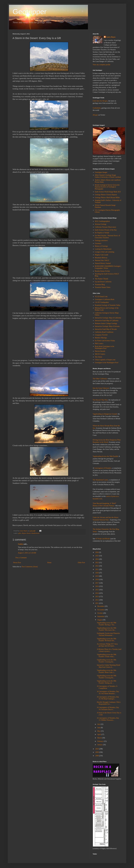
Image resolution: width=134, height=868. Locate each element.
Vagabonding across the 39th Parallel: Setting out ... (107, 682)
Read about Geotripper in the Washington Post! (105, 347)
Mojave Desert (26, 533)
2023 (97, 563)
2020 (97, 573)
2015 (97, 590)
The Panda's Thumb (102, 279)
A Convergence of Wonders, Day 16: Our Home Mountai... (108, 693)
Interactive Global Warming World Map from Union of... (109, 666)
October (100, 613)
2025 (97, 556)
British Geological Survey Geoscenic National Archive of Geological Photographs (107, 187)
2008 (97, 756)
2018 (97, 579)
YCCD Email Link (101, 297)
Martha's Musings (101, 338)
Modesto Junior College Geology (106, 323)
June (99, 728)
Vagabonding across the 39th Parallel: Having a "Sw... (107, 624)
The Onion (98, 357)
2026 (97, 552)
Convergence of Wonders (103, 468)
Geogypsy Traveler (101, 335)
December (101, 606)
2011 (97, 603)
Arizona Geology (101, 224)
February (100, 741)
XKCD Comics (100, 354)
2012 (97, 600)
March (100, 738)
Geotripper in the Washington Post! (107, 363)
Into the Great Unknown (101, 388)
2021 (97, 569)
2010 (97, 749)
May (99, 731)
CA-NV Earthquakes (102, 302)
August (100, 620)
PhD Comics (99, 343)
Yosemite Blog (100, 285)
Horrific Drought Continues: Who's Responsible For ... (109, 703)
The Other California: (100, 379)
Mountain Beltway (101, 258)
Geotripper (29, 12)
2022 (97, 566)
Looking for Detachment (103, 249)
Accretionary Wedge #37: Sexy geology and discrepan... (107, 645)
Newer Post (17, 563)
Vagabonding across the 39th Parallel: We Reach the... (107, 640)
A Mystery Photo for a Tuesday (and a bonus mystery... (109, 650)
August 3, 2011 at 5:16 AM (27, 553)
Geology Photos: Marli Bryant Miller (107, 198)
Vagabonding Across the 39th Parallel (105, 456)
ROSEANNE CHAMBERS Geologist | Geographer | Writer (108, 267)
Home (49, 563)
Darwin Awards (100, 351)
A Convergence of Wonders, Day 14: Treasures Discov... (108, 708)
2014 (97, 593)
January (100, 745)
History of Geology (101, 246)
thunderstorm (35, 533)
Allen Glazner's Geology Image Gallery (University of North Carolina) (108, 176)
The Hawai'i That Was (100, 400)
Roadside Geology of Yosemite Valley (108, 305)
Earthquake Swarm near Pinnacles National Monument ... (108, 634)
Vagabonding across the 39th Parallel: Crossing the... (107, 661)
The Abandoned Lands (100, 480)
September (101, 616)
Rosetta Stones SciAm (102, 271)
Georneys (98, 243)
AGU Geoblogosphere (102, 221)
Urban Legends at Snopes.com (105, 360)
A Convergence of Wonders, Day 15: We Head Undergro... (108, 698)
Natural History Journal (103, 263)
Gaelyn (21, 544)
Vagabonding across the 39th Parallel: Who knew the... (107, 629)
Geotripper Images (101, 172)
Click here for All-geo (100, 101)
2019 (97, 576)
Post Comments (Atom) (30, 567)
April (99, 734)
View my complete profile (102, 65)
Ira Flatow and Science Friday (105, 341)
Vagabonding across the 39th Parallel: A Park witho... (107, 656)
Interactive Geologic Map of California (108, 318)
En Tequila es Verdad (102, 233)
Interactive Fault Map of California (107, 321)
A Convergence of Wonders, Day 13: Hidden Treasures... (108, 719)
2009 (97, 752)
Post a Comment (21, 558)
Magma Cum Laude (102, 255)
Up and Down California (103, 282)
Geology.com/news (101, 240)
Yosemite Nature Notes (103, 287)
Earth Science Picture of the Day (106, 230)
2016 (97, 586)
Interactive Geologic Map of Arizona (107, 326)
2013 (97, 597)
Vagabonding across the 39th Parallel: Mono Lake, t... (107, 671)
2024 (97, 559)
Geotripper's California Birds (105, 299)
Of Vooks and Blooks (103, 539)
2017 (97, 583)
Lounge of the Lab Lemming (105, 252)
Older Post (81, 563)
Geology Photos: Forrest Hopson (106, 195)
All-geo (95, 115)
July (99, 724)
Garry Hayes (111, 37)
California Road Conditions (104, 332)
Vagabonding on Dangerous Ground (105, 414)
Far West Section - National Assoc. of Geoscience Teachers (107, 237)
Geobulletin (97, 108)
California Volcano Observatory (106, 227)
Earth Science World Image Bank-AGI (108, 192)
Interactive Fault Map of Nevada (106, 329)
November (101, 610)
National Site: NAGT (102, 260)
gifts (20, 533)
